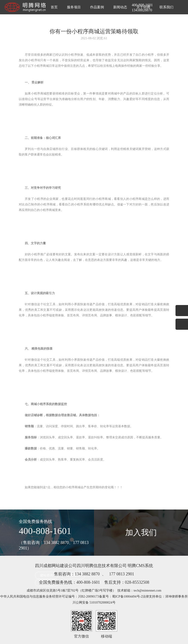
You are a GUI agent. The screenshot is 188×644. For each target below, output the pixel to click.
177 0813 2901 (122, 574)
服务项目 (74, 7)
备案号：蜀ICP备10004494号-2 (121, 597)
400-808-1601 (45, 531)
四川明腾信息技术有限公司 (102, 566)
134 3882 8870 (87, 574)
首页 (54, 7)
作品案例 (97, 7)
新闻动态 (120, 7)
